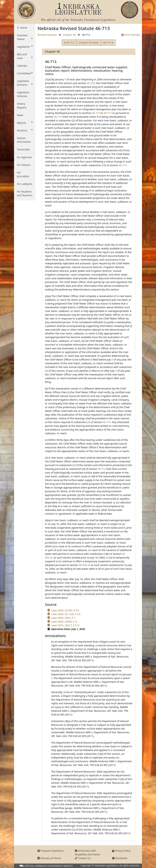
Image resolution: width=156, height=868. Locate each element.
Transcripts (23, 149)
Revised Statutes (47, 35)
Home (23, 28)
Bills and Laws (25, 56)
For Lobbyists (25, 184)
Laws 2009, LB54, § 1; (63, 618)
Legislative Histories (23, 94)
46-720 (91, 83)
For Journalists (23, 174)
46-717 (108, 113)
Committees (25, 73)
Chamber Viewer (25, 37)
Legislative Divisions (25, 83)
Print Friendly (131, 35)
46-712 (69, 43)
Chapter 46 (69, 35)
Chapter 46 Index (89, 43)
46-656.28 (84, 565)
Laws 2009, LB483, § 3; (64, 622)
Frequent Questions (51, 851)
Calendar (22, 66)
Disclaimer (120, 858)
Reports (25, 123)
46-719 (58, 117)
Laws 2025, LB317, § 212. (66, 625)
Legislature (25, 47)
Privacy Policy (121, 851)
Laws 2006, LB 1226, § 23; (66, 614)
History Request (22, 106)
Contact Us (83, 858)
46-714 (108, 43)
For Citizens (24, 165)
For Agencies (24, 157)
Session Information (24, 140)
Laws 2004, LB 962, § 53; (65, 610)
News (20, 115)
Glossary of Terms (49, 858)
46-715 (96, 113)
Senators (25, 130)
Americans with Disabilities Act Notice (87, 853)
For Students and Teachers (25, 193)
